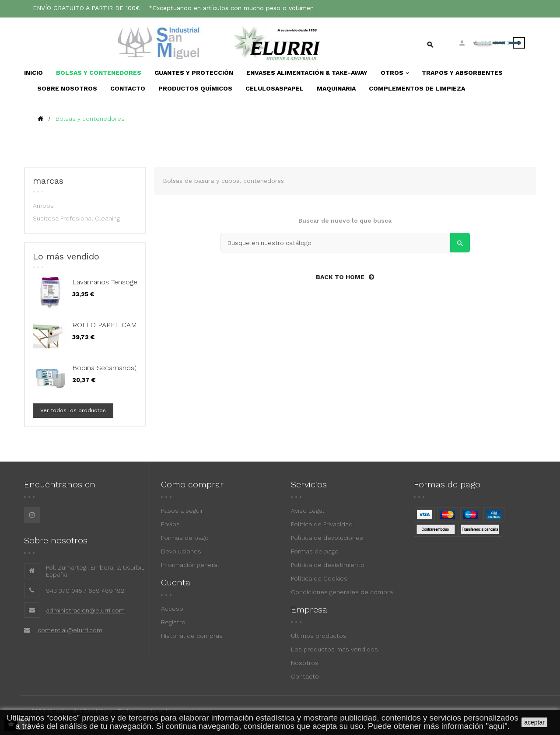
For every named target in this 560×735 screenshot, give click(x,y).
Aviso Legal (308, 511)
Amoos (43, 206)
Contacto (305, 676)
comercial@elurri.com (70, 630)
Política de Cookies (319, 578)
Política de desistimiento (328, 565)
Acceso (172, 609)
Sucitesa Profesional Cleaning (76, 218)
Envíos (170, 524)
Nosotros (305, 663)
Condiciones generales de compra (342, 592)
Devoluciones (181, 551)
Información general (190, 565)
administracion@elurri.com (85, 610)
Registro (173, 622)
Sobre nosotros (56, 540)
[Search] (345, 243)
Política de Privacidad (322, 524)
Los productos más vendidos (334, 649)
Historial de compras (192, 636)
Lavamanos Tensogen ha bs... (119, 282)
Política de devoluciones (327, 538)
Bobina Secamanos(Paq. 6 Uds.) (123, 368)
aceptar (534, 722)
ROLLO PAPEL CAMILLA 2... (117, 325)
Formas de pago (185, 538)
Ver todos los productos (73, 410)
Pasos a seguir (182, 511)
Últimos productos (319, 636)
